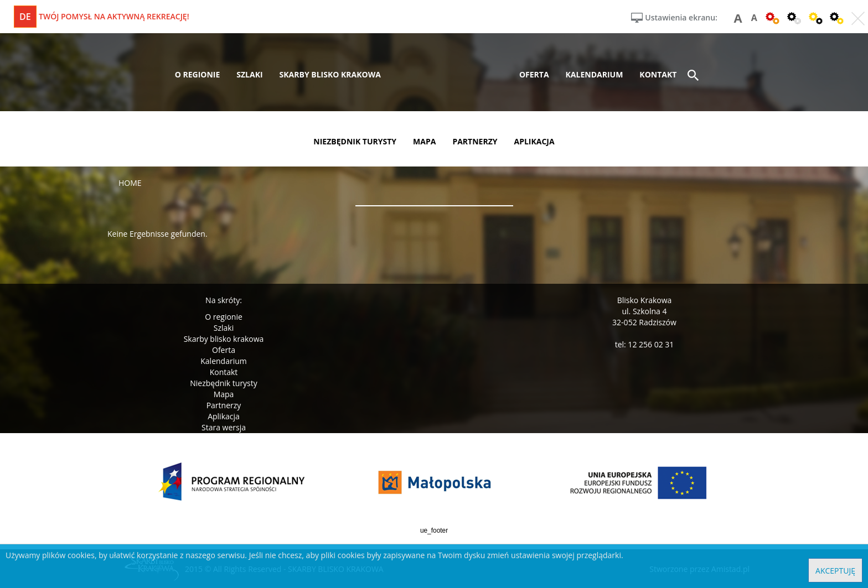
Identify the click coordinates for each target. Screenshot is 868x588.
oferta (534, 74)
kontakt (658, 74)
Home (130, 183)
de (25, 17)
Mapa (224, 394)
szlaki (249, 74)
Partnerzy (224, 405)
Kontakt (224, 372)
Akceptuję (835, 571)
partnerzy (475, 141)
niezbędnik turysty (355, 141)
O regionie (224, 317)
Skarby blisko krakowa (224, 339)
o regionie (198, 74)
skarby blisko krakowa (330, 74)
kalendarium (595, 74)
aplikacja (534, 141)
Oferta (224, 350)
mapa (424, 141)
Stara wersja (224, 427)
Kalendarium (223, 361)
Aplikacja (224, 416)
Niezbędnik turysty (224, 383)
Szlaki (224, 328)
